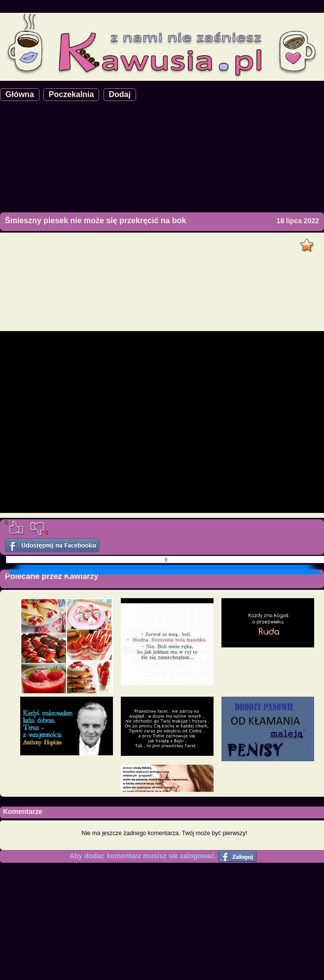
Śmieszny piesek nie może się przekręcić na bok (95, 220)
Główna (20, 94)
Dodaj (120, 94)
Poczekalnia (72, 94)
